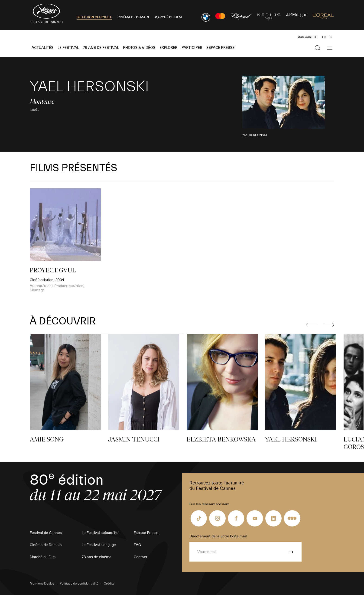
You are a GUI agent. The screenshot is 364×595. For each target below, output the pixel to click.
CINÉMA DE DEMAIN (133, 17)
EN (331, 37)
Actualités (42, 48)
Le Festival (68, 48)
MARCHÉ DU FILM (168, 17)
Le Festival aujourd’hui (101, 533)
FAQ (137, 545)
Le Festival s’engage (99, 545)
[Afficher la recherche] (318, 48)
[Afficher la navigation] (330, 48)
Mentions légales (42, 584)
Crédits (109, 584)
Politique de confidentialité (79, 584)
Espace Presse (220, 48)
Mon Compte (307, 37)
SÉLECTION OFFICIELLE (94, 17)
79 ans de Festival (101, 48)
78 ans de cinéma (97, 557)
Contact (141, 557)
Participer (192, 48)
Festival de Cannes (46, 533)
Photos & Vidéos (139, 48)
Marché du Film (43, 557)
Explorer (168, 48)
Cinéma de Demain (46, 545)
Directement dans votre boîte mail (218, 536)
